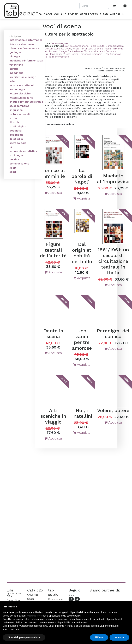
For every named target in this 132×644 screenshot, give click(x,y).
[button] (123, 15)
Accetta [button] (119, 637)
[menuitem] (48, 15)
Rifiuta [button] (99, 637)
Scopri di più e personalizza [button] (24, 637)
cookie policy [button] (74, 616)
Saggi (31, 599)
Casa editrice (55, 599)
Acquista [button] (53, 193)
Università (33, 595)
